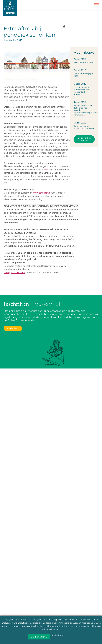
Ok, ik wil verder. (39, 637)
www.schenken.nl (42, 193)
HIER (46, 170)
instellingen (58, 635)
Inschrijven (13, 328)
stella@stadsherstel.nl (14, 272)
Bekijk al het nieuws (84, 139)
